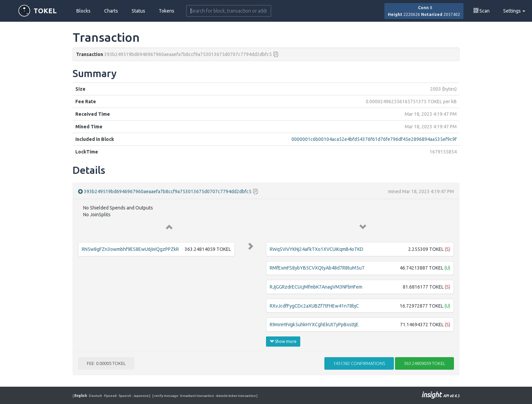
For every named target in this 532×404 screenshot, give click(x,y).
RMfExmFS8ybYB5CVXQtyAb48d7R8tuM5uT (317, 268)
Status (138, 11)
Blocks (83, 11)
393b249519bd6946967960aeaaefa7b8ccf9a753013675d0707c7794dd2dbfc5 (168, 191)
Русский (110, 396)
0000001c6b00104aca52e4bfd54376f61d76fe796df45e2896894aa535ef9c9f (374, 139)
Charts (111, 11)
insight (440, 395)
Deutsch (95, 396)
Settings (514, 11)
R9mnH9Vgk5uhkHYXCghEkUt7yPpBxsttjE (314, 325)
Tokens (167, 11)
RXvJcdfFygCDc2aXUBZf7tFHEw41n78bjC (314, 306)
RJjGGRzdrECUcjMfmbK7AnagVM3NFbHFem (316, 287)
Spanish (125, 396)
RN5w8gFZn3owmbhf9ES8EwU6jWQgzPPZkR (130, 249)
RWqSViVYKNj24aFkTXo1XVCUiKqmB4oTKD (317, 249)
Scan (482, 11)
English (81, 396)
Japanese (141, 396)
